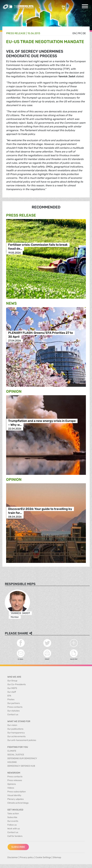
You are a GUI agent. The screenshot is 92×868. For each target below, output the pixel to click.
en (74, 33)
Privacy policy (27, 857)
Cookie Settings (43, 857)
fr (79, 33)
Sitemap (57, 857)
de (84, 33)
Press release (16, 33)
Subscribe (18, 847)
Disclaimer (13, 857)
